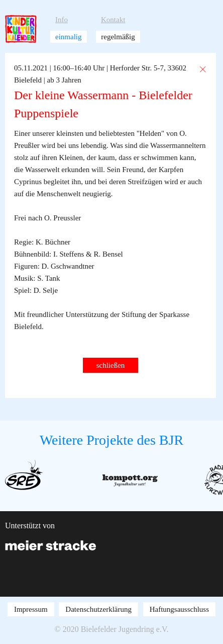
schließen (111, 365)
